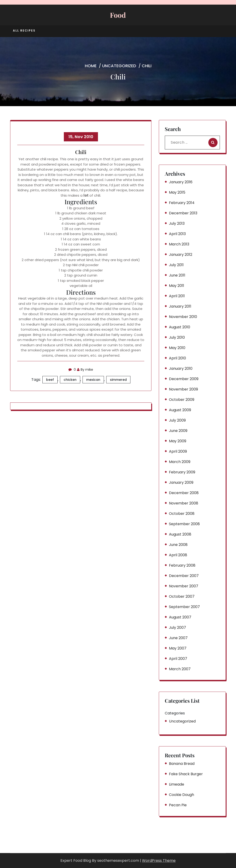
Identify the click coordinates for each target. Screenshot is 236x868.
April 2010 (177, 358)
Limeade (177, 784)
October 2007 (182, 596)
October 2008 (182, 514)
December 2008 (184, 493)
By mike (85, 370)
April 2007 (178, 659)
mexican (93, 380)
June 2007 (178, 638)
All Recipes (24, 31)
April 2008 (178, 555)
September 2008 (184, 524)
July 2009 (177, 420)
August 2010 (180, 327)
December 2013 (183, 213)
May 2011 (177, 286)
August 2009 (180, 410)
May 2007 (178, 648)
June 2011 (177, 275)
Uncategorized (119, 66)
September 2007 (184, 607)
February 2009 (182, 472)
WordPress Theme (159, 861)
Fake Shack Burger (186, 774)
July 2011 (176, 265)
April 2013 (177, 234)
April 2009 (178, 451)
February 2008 (182, 565)
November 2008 (184, 503)
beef (50, 380)
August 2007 (180, 617)
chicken (70, 380)
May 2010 (177, 348)
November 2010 (183, 317)
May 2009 (178, 441)
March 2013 (179, 244)
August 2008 (180, 534)
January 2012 (181, 255)
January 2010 (181, 368)
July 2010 (177, 337)
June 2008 (178, 545)
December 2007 (184, 576)
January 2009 (181, 482)
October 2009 (182, 400)
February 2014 (182, 203)
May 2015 (177, 192)
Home (91, 66)
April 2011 (177, 296)
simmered (118, 380)
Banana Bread (182, 764)
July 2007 (177, 628)
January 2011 (180, 306)
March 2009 (180, 462)
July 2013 (177, 223)
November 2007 (184, 586)
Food (118, 15)
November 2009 (183, 389)
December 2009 (184, 379)
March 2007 (180, 669)
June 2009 (178, 431)
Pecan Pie (178, 805)
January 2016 (181, 182)
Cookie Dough (181, 795)
